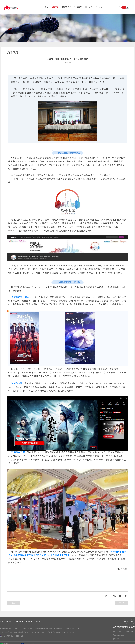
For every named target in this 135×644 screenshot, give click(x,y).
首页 (46, 7)
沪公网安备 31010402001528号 (12, 636)
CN (123, 7)
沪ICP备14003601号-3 (42, 628)
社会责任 (78, 7)
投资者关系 (67, 7)
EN (127, 7)
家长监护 (73, 632)
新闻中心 (55, 7)
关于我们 (89, 7)
